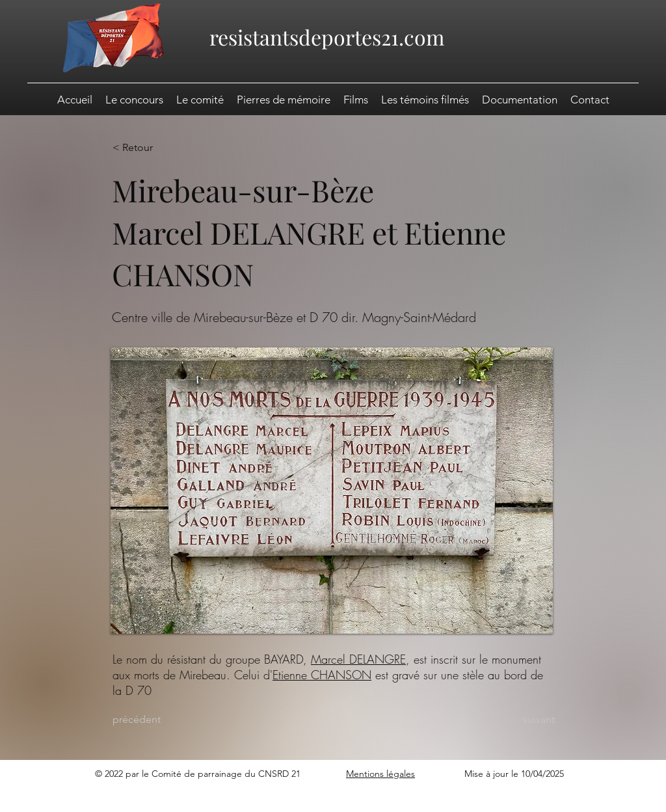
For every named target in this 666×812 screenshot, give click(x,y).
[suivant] (522, 720)
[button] (520, 100)
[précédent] (155, 720)
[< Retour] (155, 148)
